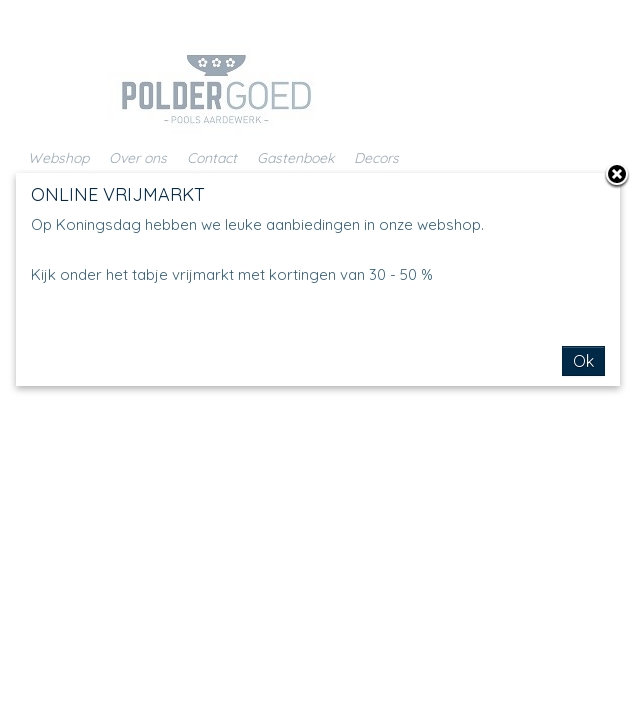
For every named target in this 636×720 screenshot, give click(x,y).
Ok (583, 361)
